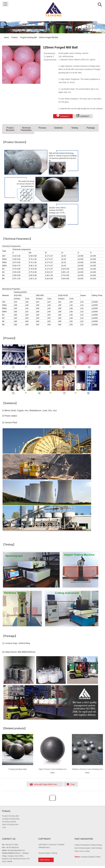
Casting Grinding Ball (11, 819)
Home (6, 37)
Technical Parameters (26, 129)
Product (15, 37)
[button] (100, 755)
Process (42, 128)
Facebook (84, 857)
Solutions (58, 128)
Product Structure (10, 129)
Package (91, 128)
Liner (4, 827)
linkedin (92, 857)
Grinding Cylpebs (9, 822)
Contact (87, 851)
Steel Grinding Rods (10, 824)
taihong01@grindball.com (16, 850)
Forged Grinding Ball (28, 37)
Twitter (98, 857)
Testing (75, 128)
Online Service (45, 860)
